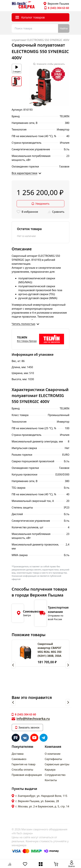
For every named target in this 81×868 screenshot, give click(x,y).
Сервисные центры (57, 764)
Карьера (50, 770)
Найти (64, 28)
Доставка (18, 754)
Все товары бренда (27, 341)
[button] (14, 665)
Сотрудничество (55, 775)
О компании (53, 754)
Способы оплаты (22, 770)
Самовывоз (19, 759)
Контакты (51, 780)
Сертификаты (53, 759)
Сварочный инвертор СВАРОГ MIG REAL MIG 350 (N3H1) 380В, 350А (49, 650)
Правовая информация (27, 775)
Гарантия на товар (24, 764)
